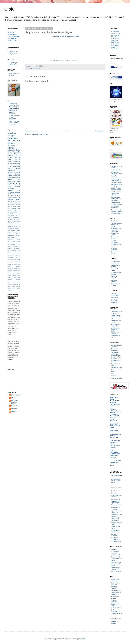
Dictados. (114, 293)
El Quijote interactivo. (114, 249)
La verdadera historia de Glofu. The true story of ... (15, 105)
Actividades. (10, 252)
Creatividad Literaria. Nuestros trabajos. (14, 154)
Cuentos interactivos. (115, 535)
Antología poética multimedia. (116, 325)
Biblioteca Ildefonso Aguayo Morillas (115, 411)
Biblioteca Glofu (16, 395)
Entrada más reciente (32, 131)
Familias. (10, 266)
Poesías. (10, 201)
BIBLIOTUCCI (114, 431)
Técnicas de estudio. (115, 622)
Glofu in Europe (115, 441)
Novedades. (11, 189)
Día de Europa (11, 219)
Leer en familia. (116, 202)
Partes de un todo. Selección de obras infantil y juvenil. (117, 212)
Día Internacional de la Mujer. (14, 216)
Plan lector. (11, 250)
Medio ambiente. (16, 223)
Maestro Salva (15, 406)
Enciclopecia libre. (116, 358)
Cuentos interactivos (114, 241)
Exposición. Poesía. (14, 239)
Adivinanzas (11, 228)
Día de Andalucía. (16, 218)
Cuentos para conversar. (115, 531)
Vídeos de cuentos (14, 288)
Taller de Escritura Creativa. (116, 285)
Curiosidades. (11, 236)
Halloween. (17, 187)
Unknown (14, 409)
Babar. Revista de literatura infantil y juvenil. (116, 564)
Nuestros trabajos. (36, 69)
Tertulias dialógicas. (16, 286)
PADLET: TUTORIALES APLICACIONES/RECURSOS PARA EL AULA (13, 36)
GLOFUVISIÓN (11, 245)
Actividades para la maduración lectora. (117, 225)
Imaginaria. (114, 550)
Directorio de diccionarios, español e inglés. (116, 354)
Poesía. (19, 274)
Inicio (67, 131)
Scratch (14, 283)
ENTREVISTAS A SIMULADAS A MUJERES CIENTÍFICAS (116, 36)
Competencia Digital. (13, 256)
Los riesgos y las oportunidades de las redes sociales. (117, 181)
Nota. (19, 270)
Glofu (9, 9)
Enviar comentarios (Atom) (41, 134)
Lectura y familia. (116, 170)
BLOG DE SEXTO (115, 434)
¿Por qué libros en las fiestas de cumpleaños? (116, 206)
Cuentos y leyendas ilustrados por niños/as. (117, 511)
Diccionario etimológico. (115, 350)
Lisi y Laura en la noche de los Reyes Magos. (65, 36)
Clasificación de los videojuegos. (117, 185)
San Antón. (17, 250)
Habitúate (18, 266)
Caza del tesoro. (14, 254)
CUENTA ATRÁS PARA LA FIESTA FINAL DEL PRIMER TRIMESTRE (115, 418)
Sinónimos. (114, 376)
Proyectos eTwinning (14, 225)
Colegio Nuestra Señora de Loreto (116, 480)
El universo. (17, 263)
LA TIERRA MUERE (14, 205)
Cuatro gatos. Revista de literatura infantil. (116, 553)
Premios (9, 276)
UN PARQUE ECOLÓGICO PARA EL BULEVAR (115, 47)
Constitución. (11, 214)
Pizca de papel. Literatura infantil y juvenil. (116, 559)
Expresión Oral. (16, 265)
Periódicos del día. (117, 571)
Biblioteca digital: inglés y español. (116, 502)
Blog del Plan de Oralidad (14, 74)
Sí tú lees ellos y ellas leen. (116, 611)
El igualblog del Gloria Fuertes (13, 64)
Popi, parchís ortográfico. (115, 296)
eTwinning (10, 290)
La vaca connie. (116, 499)
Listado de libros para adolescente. (116, 189)
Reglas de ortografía (114, 277)
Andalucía (18, 228)
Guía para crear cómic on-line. (116, 262)
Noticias (9, 272)
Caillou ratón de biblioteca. (116, 584)
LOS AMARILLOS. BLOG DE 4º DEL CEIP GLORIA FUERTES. (115, 454)
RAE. (113, 374)
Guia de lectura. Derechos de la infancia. (14, 247)
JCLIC (113, 483)
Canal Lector (115, 221)
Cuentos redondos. (117, 491)
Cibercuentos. (115, 521)
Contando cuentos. (117, 505)
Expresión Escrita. (15, 221)
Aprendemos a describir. (115, 266)
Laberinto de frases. (115, 270)
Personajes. (17, 248)
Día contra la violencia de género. (14, 178)
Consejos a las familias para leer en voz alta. (116, 199)
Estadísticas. (17, 163)
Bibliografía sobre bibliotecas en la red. (116, 317)
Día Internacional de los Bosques (14, 258)
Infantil (13, 398)
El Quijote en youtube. (115, 597)
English (9, 265)
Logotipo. (15, 270)
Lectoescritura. (115, 507)
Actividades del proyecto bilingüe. (14, 140)
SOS (19, 208)
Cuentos (18, 234)
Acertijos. (10, 210)
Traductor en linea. (117, 378)
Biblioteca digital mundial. (116, 333)
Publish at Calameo (57, 61)
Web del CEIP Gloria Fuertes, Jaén (13, 53)
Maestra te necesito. (114, 588)
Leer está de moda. (117, 614)
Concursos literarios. (114, 281)
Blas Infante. (17, 252)
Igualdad (10, 268)
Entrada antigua (100, 131)
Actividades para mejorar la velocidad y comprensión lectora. (116, 232)
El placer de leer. (116, 608)
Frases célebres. (14, 243)
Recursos (10, 279)
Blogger (83, 639)
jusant (66, 639)
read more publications (72, 61)
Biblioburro (114, 594)
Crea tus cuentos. (116, 542)
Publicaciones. (17, 277)
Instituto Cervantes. (117, 368)
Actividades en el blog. (14, 227)
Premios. (15, 176)
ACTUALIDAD (115, 31)
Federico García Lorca (14, 241)
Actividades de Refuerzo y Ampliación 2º (14, 192)
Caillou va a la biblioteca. (115, 580)
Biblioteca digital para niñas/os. (116, 518)
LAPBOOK (12, 125)
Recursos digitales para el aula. (116, 476)
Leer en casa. (12, 207)
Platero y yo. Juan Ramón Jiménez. (14, 122)
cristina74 (14, 412)
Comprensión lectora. (115, 238)
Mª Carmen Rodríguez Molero (15, 402)
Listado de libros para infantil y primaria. (116, 193)
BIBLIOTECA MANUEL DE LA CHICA (115, 426)
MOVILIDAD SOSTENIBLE (115, 41)
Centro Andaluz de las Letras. (117, 346)
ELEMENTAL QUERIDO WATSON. (115, 301)
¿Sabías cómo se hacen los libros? (116, 591)
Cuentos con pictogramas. (115, 539)
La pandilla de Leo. (117, 515)
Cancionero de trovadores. (115, 329)
